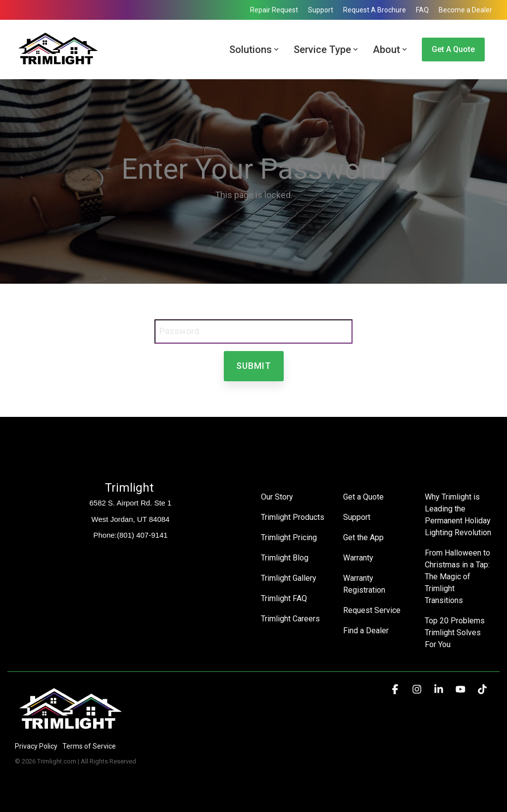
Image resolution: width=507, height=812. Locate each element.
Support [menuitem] (321, 10)
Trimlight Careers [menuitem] (290, 619)
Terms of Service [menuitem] (89, 746)
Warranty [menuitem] (358, 558)
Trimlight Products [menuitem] (293, 517)
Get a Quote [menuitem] (363, 497)
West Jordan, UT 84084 (131, 519)
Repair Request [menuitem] (274, 10)
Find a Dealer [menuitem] (366, 631)
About (390, 50)
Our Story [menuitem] (277, 497)
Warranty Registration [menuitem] (364, 584)
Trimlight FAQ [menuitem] (284, 598)
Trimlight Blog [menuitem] (285, 558)
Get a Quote (453, 49)
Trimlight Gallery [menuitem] (289, 578)
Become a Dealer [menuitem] (465, 10)
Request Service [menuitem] (372, 610)
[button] (396, 690)
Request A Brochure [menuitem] (375, 10)
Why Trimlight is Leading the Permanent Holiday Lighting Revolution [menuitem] (458, 515)
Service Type (326, 50)
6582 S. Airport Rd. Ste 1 (131, 503)
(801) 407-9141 (142, 535)
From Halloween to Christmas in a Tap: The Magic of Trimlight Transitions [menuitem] (458, 577)
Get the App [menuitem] (363, 537)
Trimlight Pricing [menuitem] (289, 537)
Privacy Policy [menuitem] (36, 746)
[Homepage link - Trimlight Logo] (71, 730)
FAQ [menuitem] (422, 10)
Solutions (254, 50)
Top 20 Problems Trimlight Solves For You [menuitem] (456, 633)
